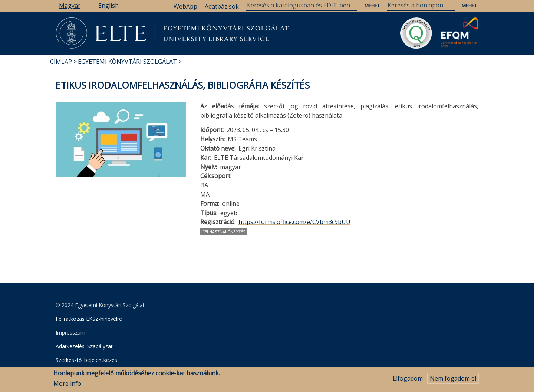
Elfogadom (408, 381)
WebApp (185, 6)
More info (67, 386)
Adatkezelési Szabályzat (84, 346)
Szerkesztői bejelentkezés (86, 360)
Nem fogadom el (453, 381)
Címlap (61, 62)
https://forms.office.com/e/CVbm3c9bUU (294, 222)
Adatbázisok (222, 6)
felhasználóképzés (224, 232)
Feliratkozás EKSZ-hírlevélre (89, 319)
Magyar (70, 6)
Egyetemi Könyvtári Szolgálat (127, 62)
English (108, 6)
